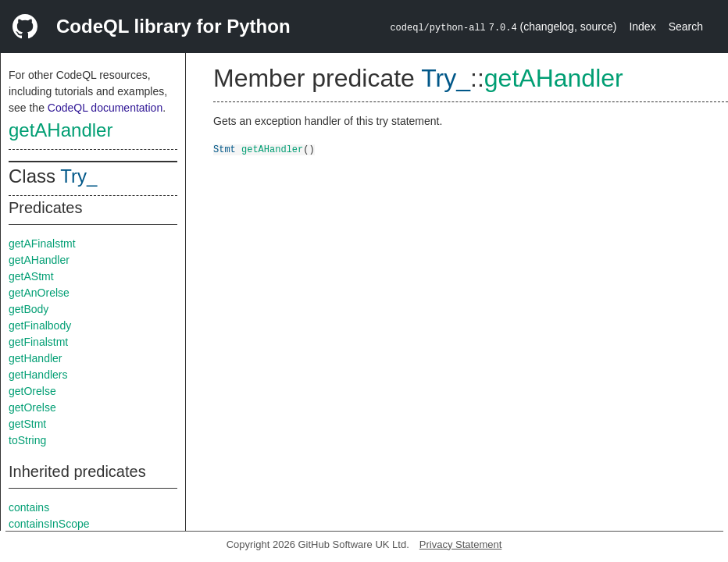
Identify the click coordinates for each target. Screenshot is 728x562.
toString (27, 440)
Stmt (225, 149)
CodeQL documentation (105, 108)
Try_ (79, 176)
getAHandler (61, 130)
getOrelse (32, 391)
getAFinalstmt (42, 244)
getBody (29, 309)
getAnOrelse (39, 293)
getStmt (27, 424)
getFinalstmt (38, 342)
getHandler (36, 358)
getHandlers (38, 375)
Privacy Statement (461, 544)
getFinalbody (40, 325)
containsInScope (49, 524)
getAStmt (31, 276)
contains (29, 507)
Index (642, 27)
